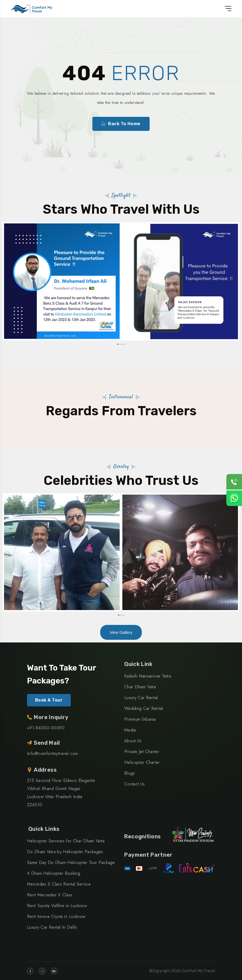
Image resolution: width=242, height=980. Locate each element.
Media (130, 730)
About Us (133, 741)
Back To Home (121, 124)
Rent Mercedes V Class (50, 895)
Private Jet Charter (142, 752)
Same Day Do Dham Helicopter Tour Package (71, 862)
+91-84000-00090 (46, 728)
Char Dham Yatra (140, 687)
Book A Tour (49, 700)
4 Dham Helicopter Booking (54, 873)
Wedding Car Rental (144, 708)
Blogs (130, 773)
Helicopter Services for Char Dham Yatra (66, 841)
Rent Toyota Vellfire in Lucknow (57, 906)
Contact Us (135, 784)
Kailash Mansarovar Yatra (148, 676)
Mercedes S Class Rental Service (59, 884)
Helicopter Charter (142, 762)
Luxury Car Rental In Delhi (52, 927)
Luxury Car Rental (141, 698)
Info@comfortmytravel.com (53, 753)
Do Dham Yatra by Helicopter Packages (65, 852)
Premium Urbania (140, 719)
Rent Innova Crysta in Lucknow (56, 916)
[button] (117, 344)
